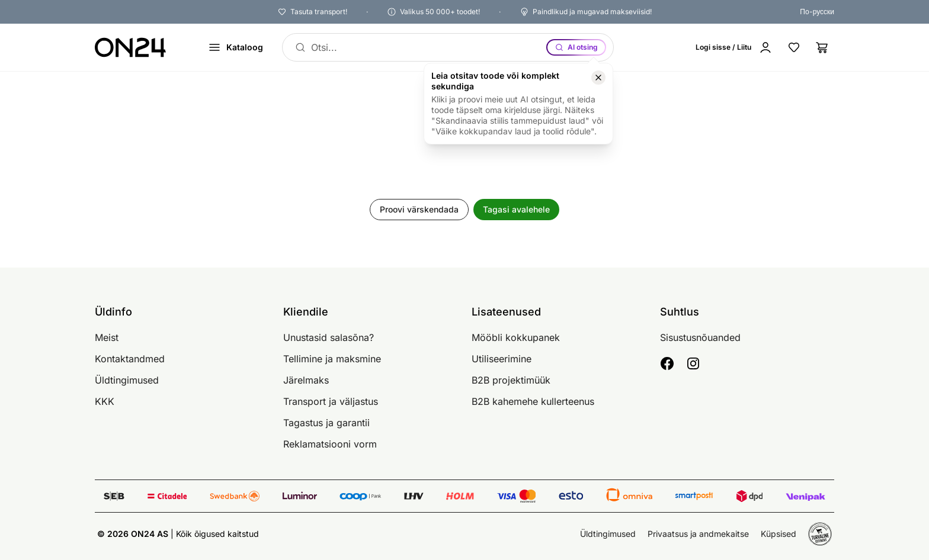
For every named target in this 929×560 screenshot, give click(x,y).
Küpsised (779, 534)
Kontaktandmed (130, 359)
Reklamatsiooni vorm (330, 444)
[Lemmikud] (794, 47)
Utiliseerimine (502, 359)
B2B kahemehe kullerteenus (533, 401)
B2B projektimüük (511, 380)
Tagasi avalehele (516, 209)
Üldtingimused (127, 380)
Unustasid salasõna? (329, 337)
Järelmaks (306, 380)
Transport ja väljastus (331, 401)
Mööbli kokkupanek (516, 337)
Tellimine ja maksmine (332, 359)
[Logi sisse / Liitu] (734, 47)
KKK (105, 401)
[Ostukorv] (822, 47)
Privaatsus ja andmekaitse (698, 534)
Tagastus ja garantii (326, 423)
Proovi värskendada (419, 209)
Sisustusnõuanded (700, 337)
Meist (107, 337)
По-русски (817, 12)
